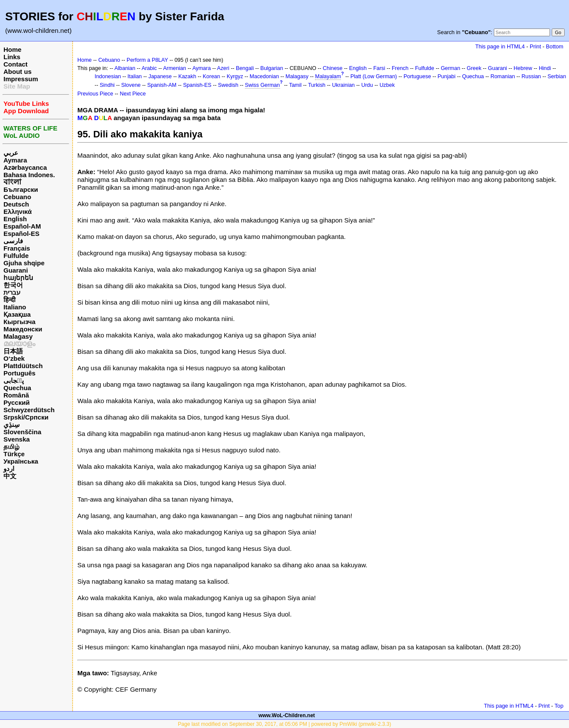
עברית (12, 292)
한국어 (13, 285)
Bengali (245, 68)
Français (17, 248)
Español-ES (21, 234)
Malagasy (18, 336)
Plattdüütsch (23, 366)
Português (19, 373)
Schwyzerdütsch (29, 410)
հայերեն (18, 278)
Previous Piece (95, 94)
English (15, 219)
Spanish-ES (197, 85)
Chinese (333, 68)
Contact (16, 64)
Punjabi (447, 76)
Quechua (17, 388)
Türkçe (14, 454)
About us (17, 72)
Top (559, 706)
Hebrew (523, 68)
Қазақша (17, 314)
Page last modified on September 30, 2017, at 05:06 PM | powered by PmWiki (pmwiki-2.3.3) (284, 724)
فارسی (13, 241)
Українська (21, 461)
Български (21, 189)
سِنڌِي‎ (12, 424)
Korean (211, 76)
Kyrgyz (235, 76)
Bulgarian (272, 68)
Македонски (23, 329)
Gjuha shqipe (24, 263)
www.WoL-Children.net (287, 715)
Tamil (295, 85)
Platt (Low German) (374, 76)
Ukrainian (343, 85)
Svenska (17, 439)
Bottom (555, 46)
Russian (531, 76)
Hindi (545, 68)
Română (16, 395)
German (450, 68)
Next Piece (133, 94)
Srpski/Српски (26, 417)
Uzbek (387, 85)
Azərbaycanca (25, 167)
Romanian (503, 76)
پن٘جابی (14, 380)
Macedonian (264, 76)
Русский (17, 402)
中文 (10, 476)
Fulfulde (16, 256)
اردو (9, 469)
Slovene (131, 85)
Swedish (228, 85)
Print (535, 46)
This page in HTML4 (500, 46)
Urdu (367, 85)
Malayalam (328, 76)
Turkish (317, 85)
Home (13, 49)
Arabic (149, 68)
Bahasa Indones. (29, 175)
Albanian (125, 68)
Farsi (379, 68)
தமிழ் (11, 447)
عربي (11, 153)
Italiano (15, 307)
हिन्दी (10, 300)
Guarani (16, 270)
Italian (135, 76)
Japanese (160, 76)
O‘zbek (14, 358)
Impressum (21, 79)
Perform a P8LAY (147, 60)
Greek (474, 68)
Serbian (557, 76)
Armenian (174, 68)
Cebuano (17, 197)
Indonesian (108, 76)
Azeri (223, 68)
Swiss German (262, 85)
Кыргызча (19, 322)
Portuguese (417, 76)
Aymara (15, 160)
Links (12, 57)
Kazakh (188, 76)
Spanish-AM (162, 85)
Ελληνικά (17, 211)
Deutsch (16, 204)
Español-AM (22, 226)
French (400, 68)
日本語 (13, 351)
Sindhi (107, 85)
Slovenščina (22, 432)
